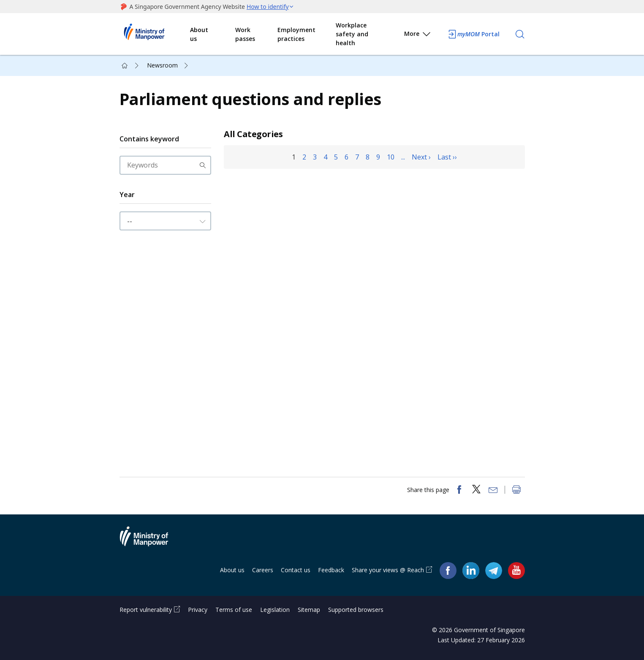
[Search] (520, 34)
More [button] (418, 35)
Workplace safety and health (352, 34)
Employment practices (296, 34)
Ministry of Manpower (150, 541)
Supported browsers (356, 610)
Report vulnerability (146, 610)
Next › (421, 157)
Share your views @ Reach (388, 570)
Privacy (198, 610)
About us (199, 34)
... (403, 157)
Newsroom (162, 65)
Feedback (331, 570)
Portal (473, 34)
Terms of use (234, 610)
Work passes (245, 34)
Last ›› (447, 157)
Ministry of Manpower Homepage (155, 34)
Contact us (296, 570)
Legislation (275, 610)
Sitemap (309, 610)
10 (391, 157)
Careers (263, 570)
